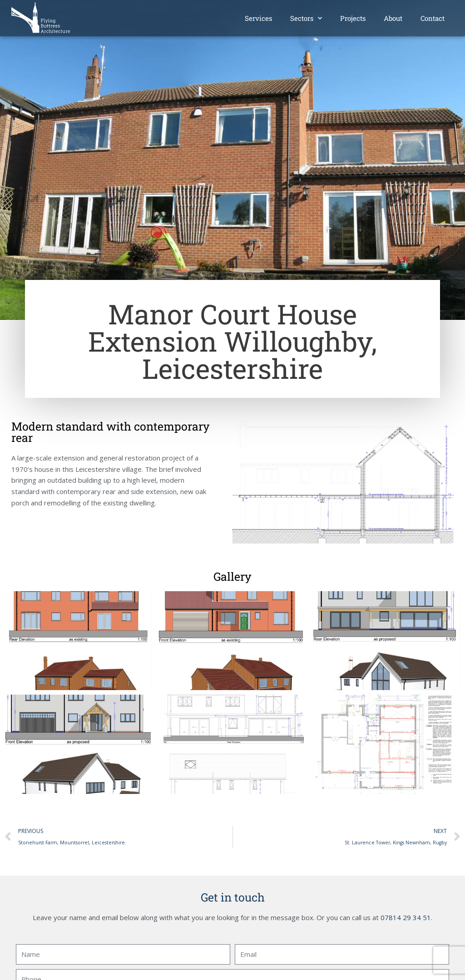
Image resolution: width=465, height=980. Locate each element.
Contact (433, 18)
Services (258, 18)
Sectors (306, 18)
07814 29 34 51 (406, 917)
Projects (353, 18)
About (393, 18)
